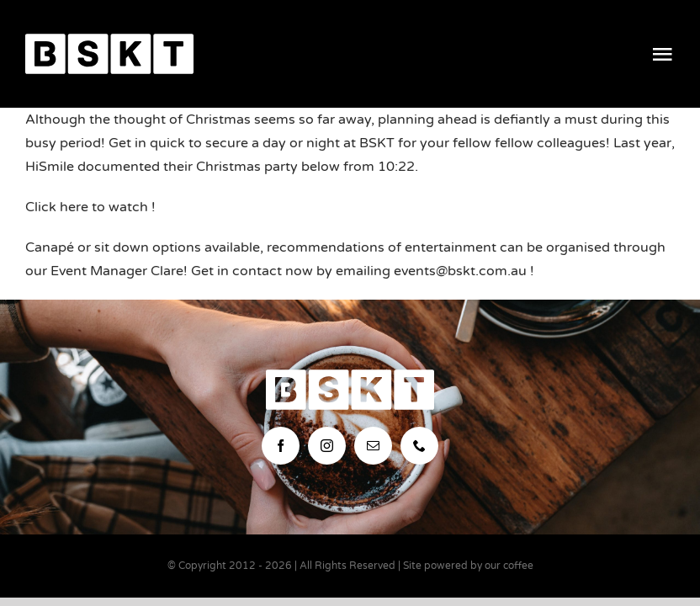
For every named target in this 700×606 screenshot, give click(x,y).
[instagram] (327, 446)
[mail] (373, 446)
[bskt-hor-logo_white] (109, 40)
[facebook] (281, 446)
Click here (57, 207)
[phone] (419, 446)
